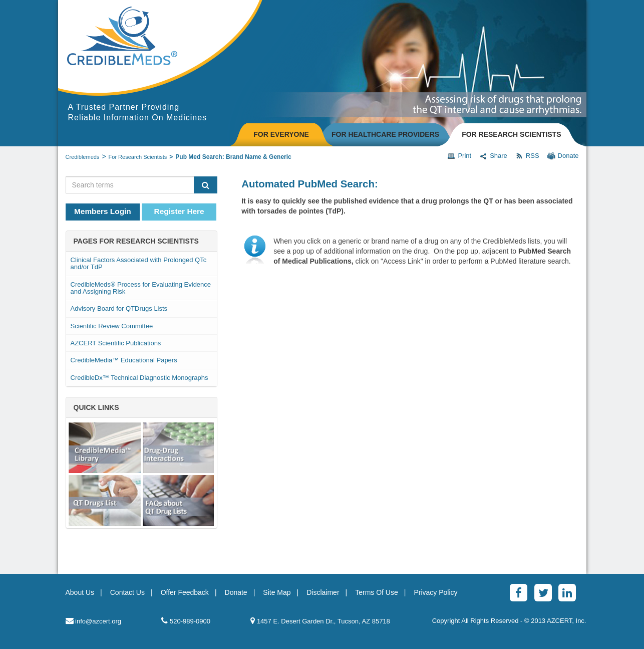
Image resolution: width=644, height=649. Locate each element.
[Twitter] (543, 593)
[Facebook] (519, 593)
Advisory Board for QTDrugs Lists (119, 308)
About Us (80, 592)
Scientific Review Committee (112, 326)
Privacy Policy (435, 592)
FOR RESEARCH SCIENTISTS (511, 134)
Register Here (179, 211)
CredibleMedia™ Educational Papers (124, 360)
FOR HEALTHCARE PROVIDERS (385, 134)
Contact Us (127, 592)
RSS (527, 156)
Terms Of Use (377, 592)
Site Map (277, 592)
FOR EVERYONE (281, 134)
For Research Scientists (138, 157)
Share (493, 156)
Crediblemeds (83, 157)
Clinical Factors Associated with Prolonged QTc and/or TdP (139, 263)
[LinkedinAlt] (567, 593)
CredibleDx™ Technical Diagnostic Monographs (139, 378)
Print (459, 156)
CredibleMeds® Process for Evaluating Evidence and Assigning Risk (141, 288)
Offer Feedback (185, 592)
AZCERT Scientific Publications (116, 343)
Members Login (103, 211)
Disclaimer (323, 592)
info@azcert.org (94, 621)
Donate (563, 156)
